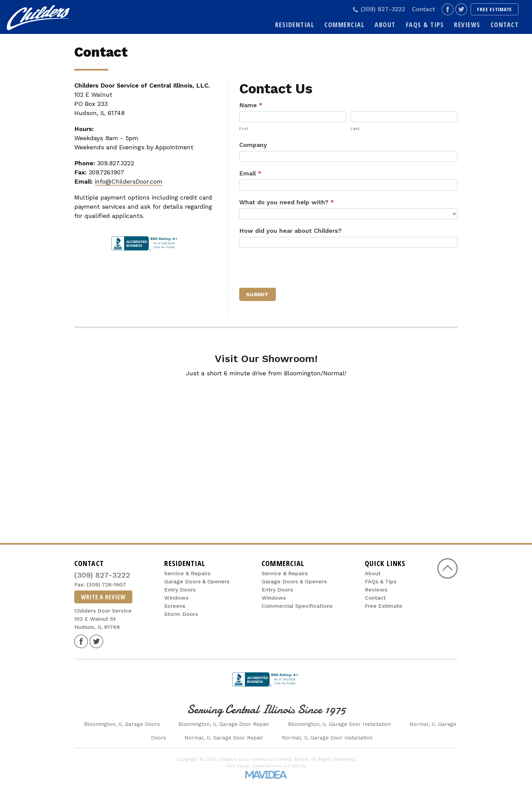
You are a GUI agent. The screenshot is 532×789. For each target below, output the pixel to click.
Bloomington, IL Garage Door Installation (339, 724)
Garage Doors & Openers (197, 581)
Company (253, 145)
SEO (296, 766)
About (385, 25)
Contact (423, 9)
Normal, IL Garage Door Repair (224, 738)
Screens (175, 606)
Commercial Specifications (297, 606)
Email (250, 173)
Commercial (344, 25)
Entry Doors (180, 590)
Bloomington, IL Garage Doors (122, 724)
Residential (295, 25)
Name (251, 105)
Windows (176, 598)
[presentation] (291, 268)
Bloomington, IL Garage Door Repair (224, 724)
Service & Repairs (187, 573)
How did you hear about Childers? (290, 231)
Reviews (467, 25)
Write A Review (103, 597)
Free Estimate (495, 9)
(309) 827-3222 (378, 10)
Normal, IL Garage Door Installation (327, 738)
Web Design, (239, 766)
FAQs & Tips (425, 25)
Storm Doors (181, 614)
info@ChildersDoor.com (129, 181)
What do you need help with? (287, 202)
